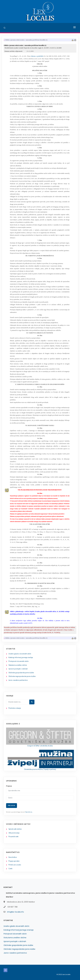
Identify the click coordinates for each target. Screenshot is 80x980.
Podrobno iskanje (15, 708)
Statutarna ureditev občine (18, 665)
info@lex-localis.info (15, 912)
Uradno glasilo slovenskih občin (20, 654)
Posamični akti (13, 837)
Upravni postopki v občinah (18, 669)
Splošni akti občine (15, 829)
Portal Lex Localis (15, 865)
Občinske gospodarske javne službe (21, 673)
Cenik (10, 869)
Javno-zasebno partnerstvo (18, 680)
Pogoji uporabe (14, 861)
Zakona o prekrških (37, 56)
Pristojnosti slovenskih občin (19, 661)
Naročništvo (13, 857)
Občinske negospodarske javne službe (22, 676)
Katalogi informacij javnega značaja (21, 658)
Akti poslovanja (14, 833)
